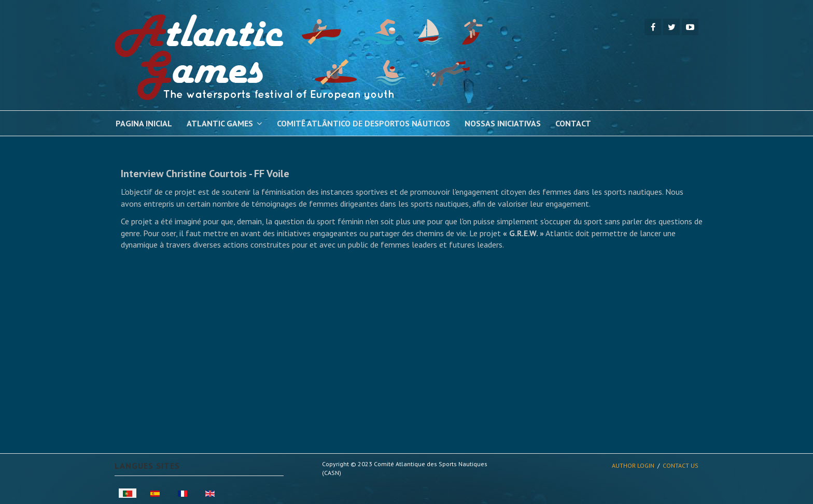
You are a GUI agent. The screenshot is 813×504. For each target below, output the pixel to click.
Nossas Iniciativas (503, 123)
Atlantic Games (220, 123)
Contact (573, 123)
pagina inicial (144, 123)
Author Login (633, 465)
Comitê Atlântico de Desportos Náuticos (363, 123)
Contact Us (681, 465)
